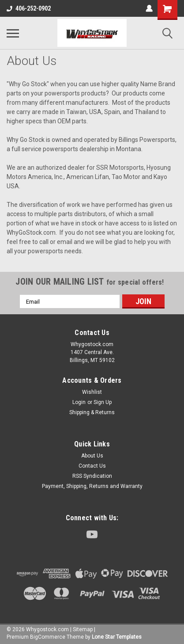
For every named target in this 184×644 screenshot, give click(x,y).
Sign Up (103, 402)
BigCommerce (48, 637)
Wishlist (92, 392)
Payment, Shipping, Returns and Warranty (92, 486)
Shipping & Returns (92, 412)
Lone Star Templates (117, 637)
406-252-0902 (29, 8)
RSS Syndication (92, 476)
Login (79, 402)
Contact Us (92, 466)
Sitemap (83, 629)
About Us (92, 456)
